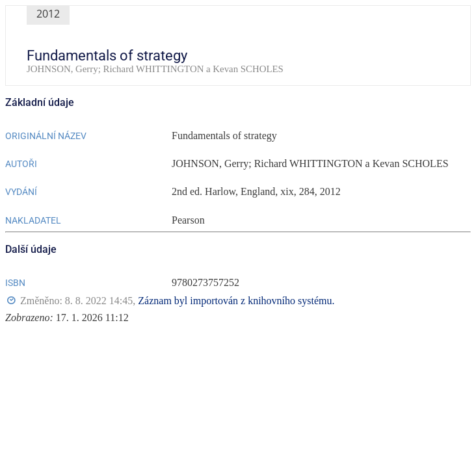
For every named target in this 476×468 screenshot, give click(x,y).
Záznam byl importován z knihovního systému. (236, 301)
